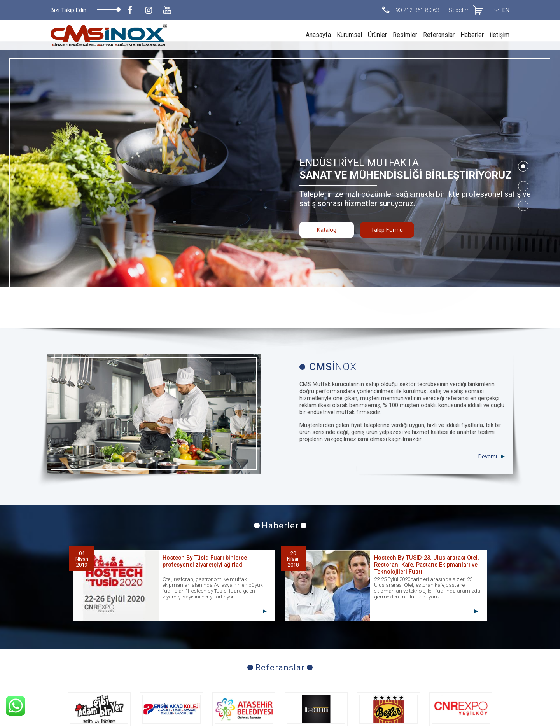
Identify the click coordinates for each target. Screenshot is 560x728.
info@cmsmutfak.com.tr (477, 697)
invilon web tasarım (487, 720)
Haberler (472, 35)
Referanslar (439, 35)
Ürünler (377, 35)
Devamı (488, 374)
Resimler (405, 35)
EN (506, 10)
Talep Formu (387, 201)
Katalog (327, 201)
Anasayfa (318, 35)
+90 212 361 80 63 (416, 10)
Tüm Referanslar (280, 662)
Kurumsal (349, 35)
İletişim (500, 35)
